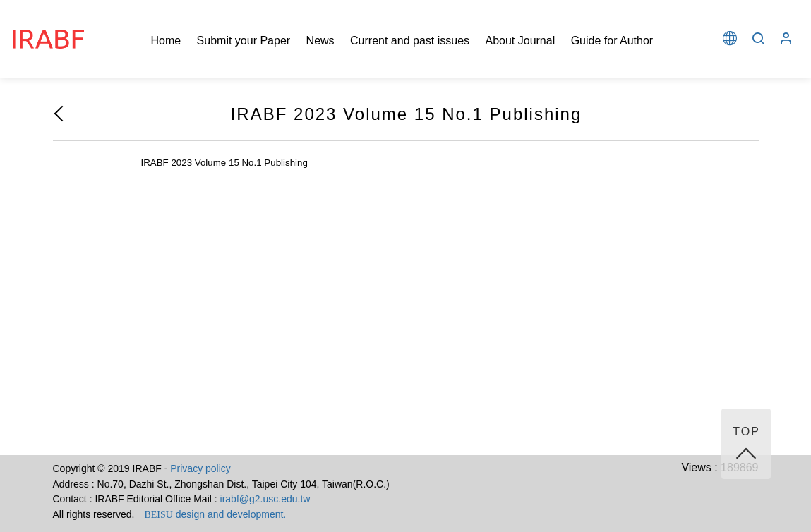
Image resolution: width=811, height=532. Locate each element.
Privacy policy (200, 468)
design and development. (215, 514)
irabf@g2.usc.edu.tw (265, 499)
